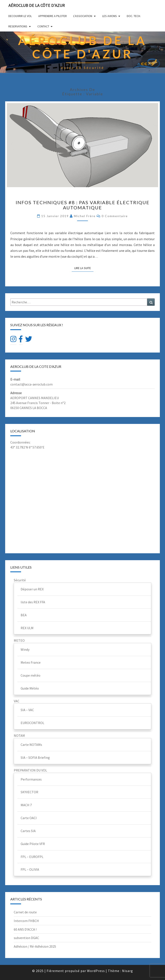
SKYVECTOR (29, 792)
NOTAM (19, 735)
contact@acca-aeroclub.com (31, 384)
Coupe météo (31, 675)
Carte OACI (29, 818)
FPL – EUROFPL (32, 857)
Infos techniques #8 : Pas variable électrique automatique (83, 205)
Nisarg (128, 971)
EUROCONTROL (32, 723)
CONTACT (43, 26)
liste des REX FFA (33, 602)
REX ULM (27, 628)
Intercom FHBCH (26, 921)
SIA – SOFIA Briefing (35, 757)
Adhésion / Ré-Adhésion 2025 (35, 946)
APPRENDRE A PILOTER (53, 16)
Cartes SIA (28, 831)
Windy (25, 649)
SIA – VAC (27, 710)
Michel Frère (85, 216)
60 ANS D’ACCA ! (25, 929)
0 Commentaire (115, 216)
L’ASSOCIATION (83, 16)
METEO (19, 640)
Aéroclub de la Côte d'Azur (37, 5)
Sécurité (20, 580)
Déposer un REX (32, 589)
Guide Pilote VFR (33, 844)
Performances (31, 779)
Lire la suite (84, 268)
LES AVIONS (110, 16)
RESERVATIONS (18, 26)
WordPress (96, 971)
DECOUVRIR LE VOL (20, 16)
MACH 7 (26, 805)
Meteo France (31, 662)
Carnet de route (25, 912)
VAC (17, 701)
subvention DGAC (26, 938)
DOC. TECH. (134, 16)
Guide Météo (30, 688)
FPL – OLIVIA (30, 869)
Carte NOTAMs (31, 745)
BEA (24, 615)
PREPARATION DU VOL (30, 770)
